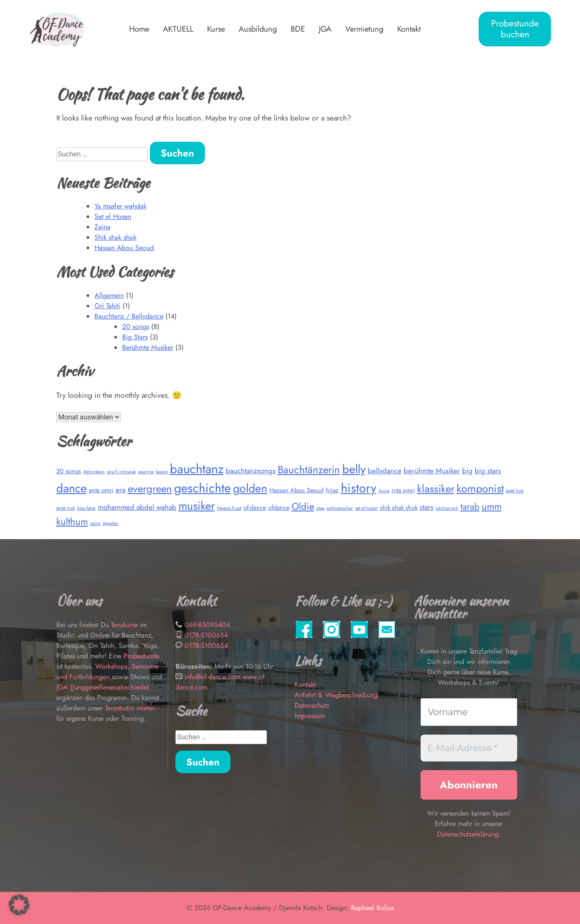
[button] (19, 905)
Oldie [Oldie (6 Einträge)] (303, 506)
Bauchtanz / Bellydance (129, 316)
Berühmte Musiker (148, 347)
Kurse (216, 29)
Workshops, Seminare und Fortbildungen (107, 672)
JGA (325, 29)
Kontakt (409, 29)
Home (139, 29)
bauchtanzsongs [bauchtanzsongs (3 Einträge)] (251, 471)
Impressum (310, 716)
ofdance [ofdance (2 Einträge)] (279, 508)
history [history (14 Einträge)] (359, 488)
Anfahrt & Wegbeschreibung (336, 695)
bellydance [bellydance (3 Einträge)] (385, 471)
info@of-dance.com (212, 677)
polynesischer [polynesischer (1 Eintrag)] (340, 508)
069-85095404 (207, 625)
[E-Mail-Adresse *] (469, 748)
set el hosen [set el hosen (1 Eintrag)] (366, 508)
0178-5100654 (206, 635)
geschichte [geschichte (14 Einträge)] (203, 488)
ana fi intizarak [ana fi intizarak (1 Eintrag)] (122, 472)
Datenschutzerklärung (468, 834)
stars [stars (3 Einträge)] (427, 507)
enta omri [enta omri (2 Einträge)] (101, 490)
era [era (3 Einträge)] (121, 490)
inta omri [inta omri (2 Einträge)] (403, 490)
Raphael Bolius (372, 908)
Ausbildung (258, 29)
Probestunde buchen (515, 29)
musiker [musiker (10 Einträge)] (197, 506)
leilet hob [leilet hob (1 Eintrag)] (515, 491)
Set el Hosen (113, 216)
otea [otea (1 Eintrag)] (320, 508)
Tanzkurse (125, 625)
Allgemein (109, 295)
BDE (298, 29)
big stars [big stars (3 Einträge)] (488, 471)
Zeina (102, 227)
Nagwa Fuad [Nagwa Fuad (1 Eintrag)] (229, 508)
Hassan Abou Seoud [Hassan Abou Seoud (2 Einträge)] (296, 490)
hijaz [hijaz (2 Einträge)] (332, 490)
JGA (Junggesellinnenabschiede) (103, 687)
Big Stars (135, 337)
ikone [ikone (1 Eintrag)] (384, 491)
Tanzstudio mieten (130, 708)
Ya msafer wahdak (120, 206)
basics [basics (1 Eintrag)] (162, 472)
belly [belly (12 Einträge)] (354, 469)
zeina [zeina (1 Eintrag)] (95, 523)
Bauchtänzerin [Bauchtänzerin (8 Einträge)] (309, 470)
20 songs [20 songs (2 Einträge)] (69, 471)
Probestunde (141, 656)
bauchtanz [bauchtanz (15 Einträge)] (197, 469)
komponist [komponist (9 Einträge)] (480, 488)
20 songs (136, 327)
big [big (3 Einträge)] (467, 471)
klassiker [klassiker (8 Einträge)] (436, 489)
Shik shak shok (115, 237)
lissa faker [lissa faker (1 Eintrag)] (86, 508)
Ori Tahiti (107, 306)
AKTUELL (178, 29)
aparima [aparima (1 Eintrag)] (146, 472)
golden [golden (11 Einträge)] (250, 488)
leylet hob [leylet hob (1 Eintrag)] (66, 508)
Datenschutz (312, 705)
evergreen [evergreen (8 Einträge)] (150, 489)
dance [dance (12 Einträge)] (71, 488)
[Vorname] (469, 712)
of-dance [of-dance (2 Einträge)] (255, 508)
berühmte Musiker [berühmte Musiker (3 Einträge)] (432, 471)
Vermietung (364, 29)
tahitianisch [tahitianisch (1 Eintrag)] (447, 508)
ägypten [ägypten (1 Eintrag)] (110, 523)
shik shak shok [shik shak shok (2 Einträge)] (399, 508)
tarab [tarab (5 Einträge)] (470, 507)
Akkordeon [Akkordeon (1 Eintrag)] (94, 472)
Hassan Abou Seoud (124, 248)
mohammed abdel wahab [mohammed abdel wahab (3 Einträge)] (137, 507)
